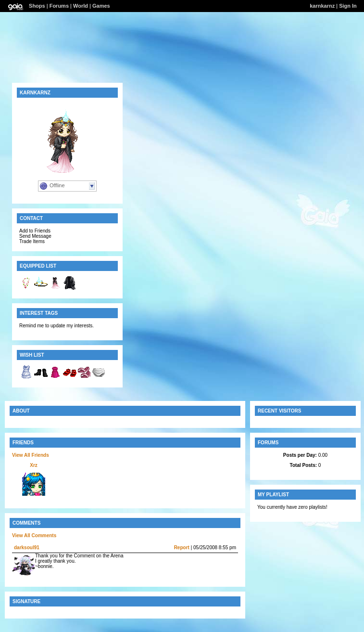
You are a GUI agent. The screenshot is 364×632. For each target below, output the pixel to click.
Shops (37, 6)
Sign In (348, 6)
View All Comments (34, 535)
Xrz (34, 465)
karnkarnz (322, 6)
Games (101, 6)
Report (182, 548)
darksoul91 (27, 548)
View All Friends (31, 455)
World (81, 6)
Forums (59, 6)
